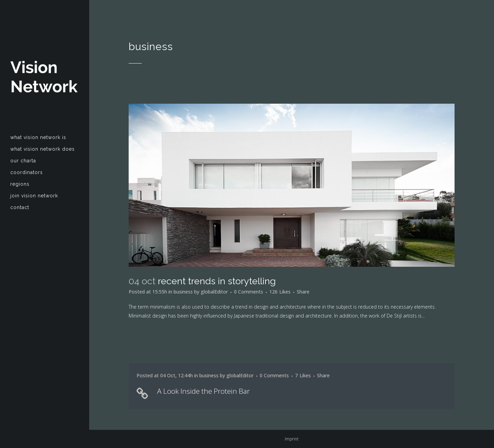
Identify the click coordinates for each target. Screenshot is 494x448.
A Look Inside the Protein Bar (203, 391)
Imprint (292, 439)
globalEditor (214, 292)
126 (280, 292)
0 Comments (249, 292)
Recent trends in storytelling (217, 281)
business (183, 292)
